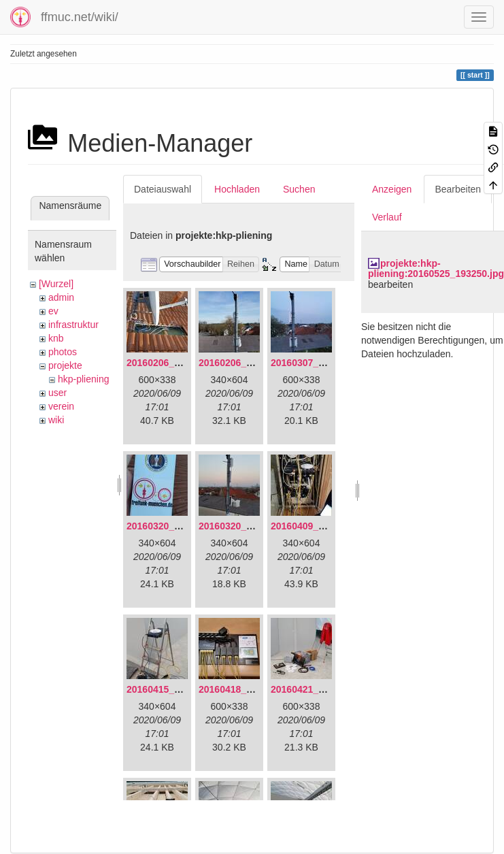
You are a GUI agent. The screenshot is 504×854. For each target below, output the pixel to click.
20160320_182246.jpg (247, 526)
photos (63, 352)
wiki (56, 420)
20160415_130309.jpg (175, 689)
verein (61, 406)
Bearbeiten (458, 189)
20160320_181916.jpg (175, 526)
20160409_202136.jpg (319, 526)
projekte (65, 365)
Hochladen (237, 189)
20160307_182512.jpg (319, 363)
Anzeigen (392, 189)
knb (56, 338)
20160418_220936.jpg (247, 689)
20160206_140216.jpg (247, 363)
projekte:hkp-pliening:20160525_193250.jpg (436, 268)
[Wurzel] (56, 284)
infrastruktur (73, 325)
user (57, 393)
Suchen (299, 189)
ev (53, 311)
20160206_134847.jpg (175, 363)
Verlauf (387, 217)
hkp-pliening (84, 379)
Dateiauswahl (163, 189)
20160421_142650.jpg (319, 689)
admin (61, 297)
